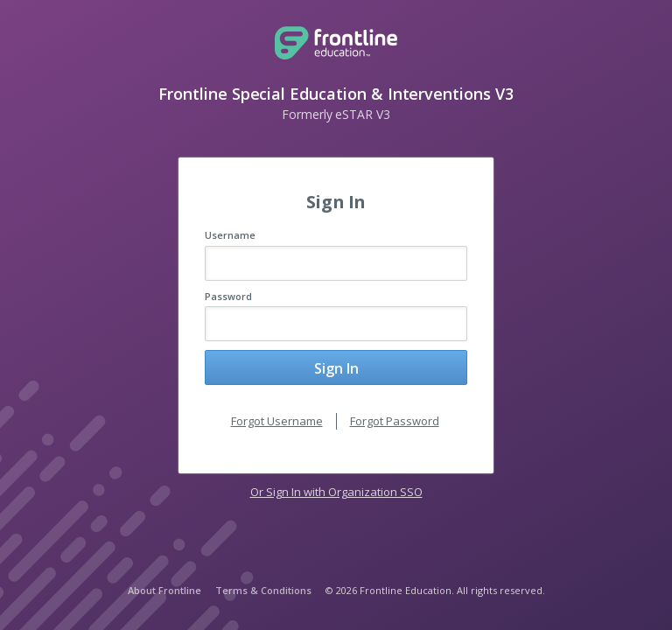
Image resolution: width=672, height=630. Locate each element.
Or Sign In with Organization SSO (336, 492)
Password (228, 296)
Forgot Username (277, 421)
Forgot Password (395, 421)
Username (230, 235)
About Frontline (164, 590)
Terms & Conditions (263, 590)
